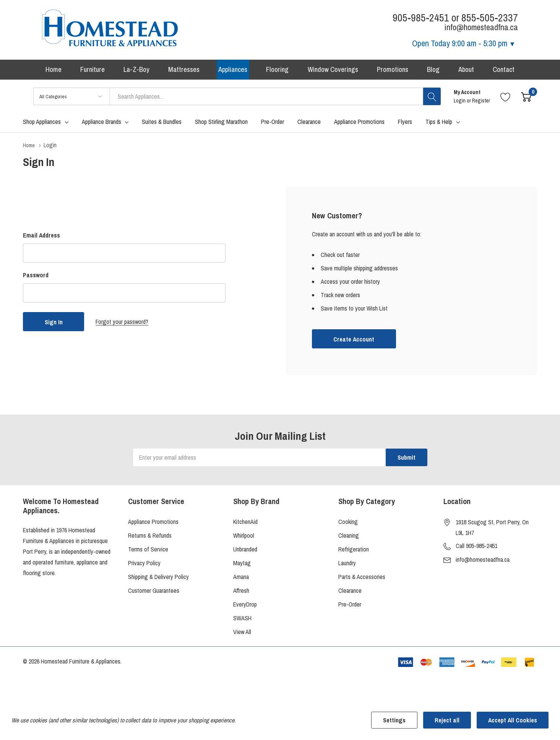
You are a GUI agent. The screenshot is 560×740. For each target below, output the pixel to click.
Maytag (242, 565)
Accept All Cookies (513, 720)
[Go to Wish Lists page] (506, 99)
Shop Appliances (42, 124)
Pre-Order (350, 606)
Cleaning (349, 537)
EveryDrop (245, 606)
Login (460, 103)
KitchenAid (245, 524)
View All (242, 634)
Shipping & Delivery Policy (158, 579)
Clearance (350, 592)
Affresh (241, 592)
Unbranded (245, 551)
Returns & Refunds (150, 537)
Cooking (348, 524)
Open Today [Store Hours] (464, 43)
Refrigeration (354, 551)
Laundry (347, 565)
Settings (394, 720)
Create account (354, 342)
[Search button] (432, 99)
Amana (241, 579)
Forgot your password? (122, 324)
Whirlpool (244, 537)
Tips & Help (439, 124)
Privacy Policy (144, 565)
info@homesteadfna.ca (483, 561)
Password (36, 277)
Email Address (41, 237)
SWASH (242, 620)
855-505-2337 (490, 18)
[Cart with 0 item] (526, 99)
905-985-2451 (421, 18)
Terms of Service (148, 551)
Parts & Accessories (362, 579)
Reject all (447, 720)
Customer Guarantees (154, 592)
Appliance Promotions (153, 524)
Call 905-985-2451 (476, 548)
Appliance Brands (101, 124)
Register (481, 103)
